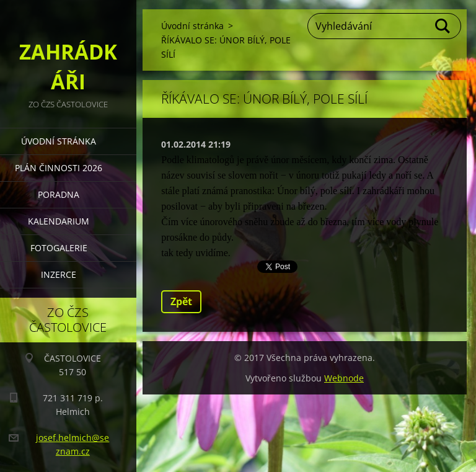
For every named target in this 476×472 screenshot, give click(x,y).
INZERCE (59, 274)
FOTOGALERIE (59, 248)
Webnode (344, 378)
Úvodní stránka (59, 141)
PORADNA (59, 194)
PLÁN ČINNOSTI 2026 (59, 168)
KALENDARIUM (59, 221)
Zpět (181, 301)
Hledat (443, 26)
